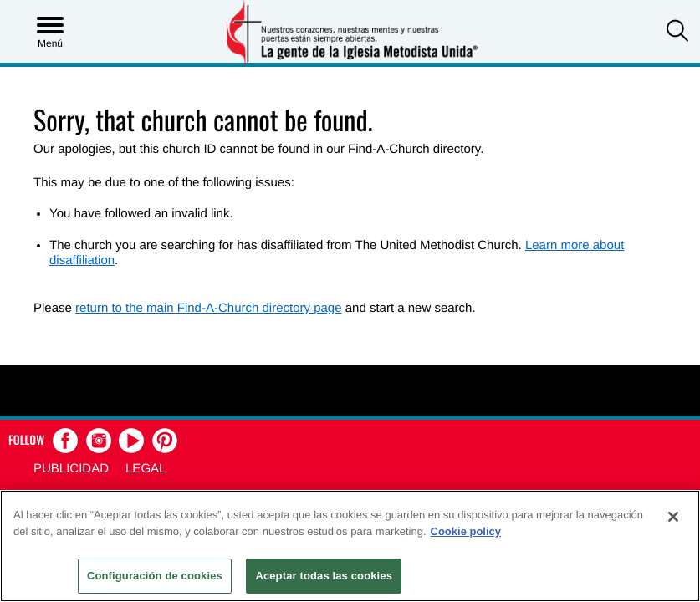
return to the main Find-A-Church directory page (208, 308)
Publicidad (71, 469)
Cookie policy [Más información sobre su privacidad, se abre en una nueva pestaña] (466, 531)
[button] (677, 33)
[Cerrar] (673, 517)
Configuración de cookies (155, 576)
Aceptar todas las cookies (324, 576)
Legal (146, 469)
